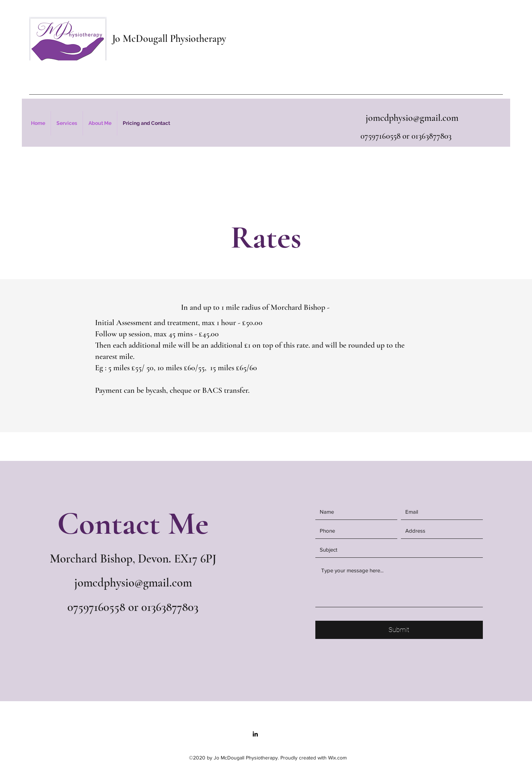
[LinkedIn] (255, 734)
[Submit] (399, 630)
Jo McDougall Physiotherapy (169, 39)
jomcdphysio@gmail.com (412, 118)
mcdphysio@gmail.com (138, 583)
